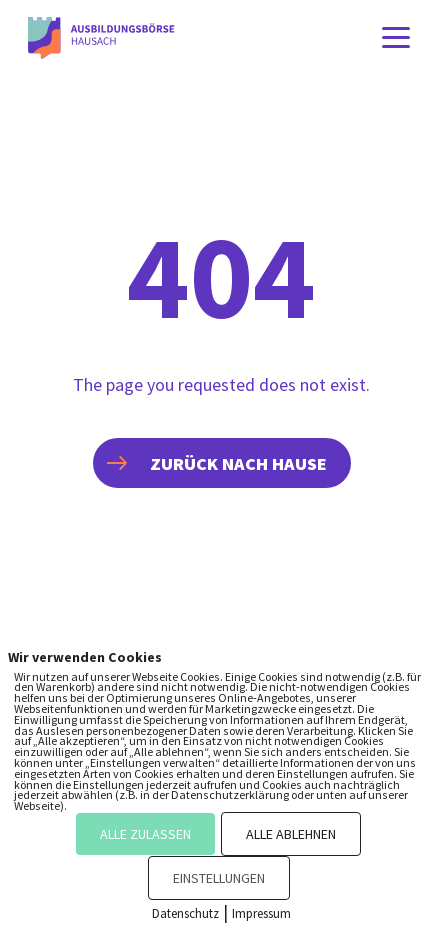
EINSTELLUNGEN (219, 878)
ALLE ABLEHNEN (291, 834)
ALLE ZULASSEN (145, 834)
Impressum (261, 913)
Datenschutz (185, 913)
